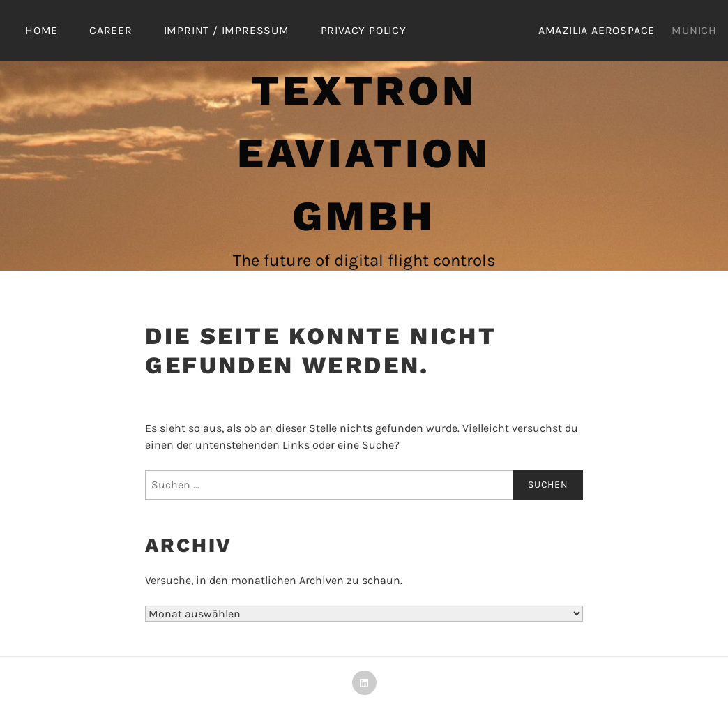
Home (41, 30)
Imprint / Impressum (227, 30)
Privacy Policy (364, 30)
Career (111, 30)
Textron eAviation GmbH (364, 153)
